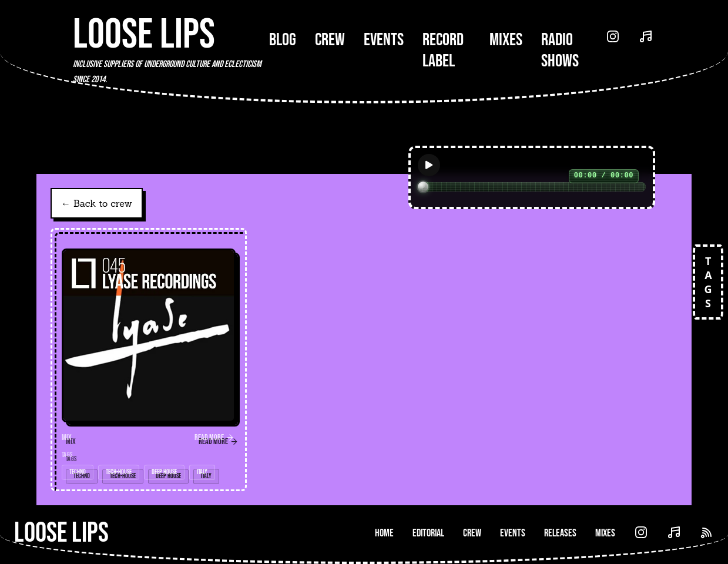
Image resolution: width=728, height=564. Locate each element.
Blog (283, 40)
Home (384, 533)
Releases (560, 533)
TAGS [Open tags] (708, 282)
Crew (330, 40)
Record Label (443, 51)
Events (384, 40)
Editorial (428, 533)
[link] (149, 360)
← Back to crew (97, 203)
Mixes (506, 40)
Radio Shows (560, 51)
